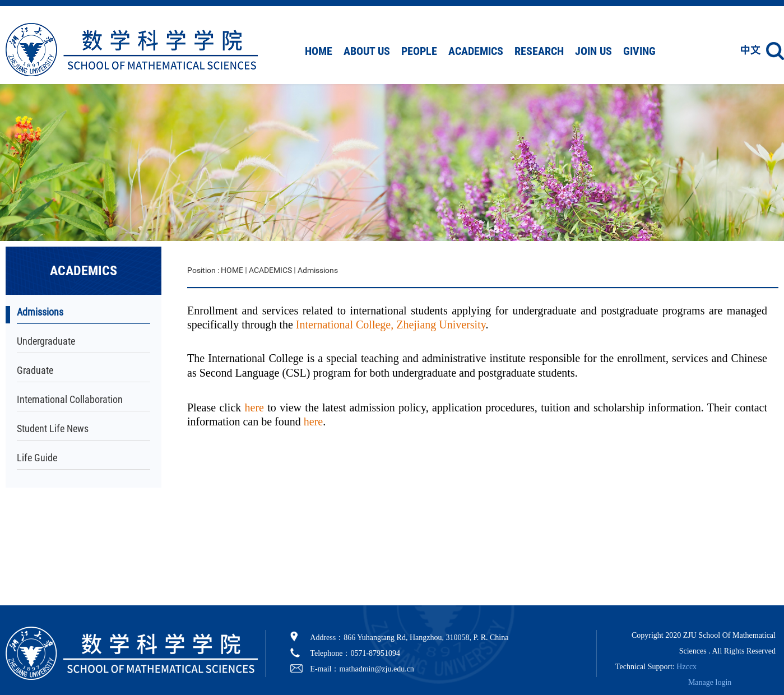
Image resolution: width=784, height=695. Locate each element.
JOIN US (593, 51)
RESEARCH (539, 51)
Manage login (710, 682)
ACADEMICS (476, 51)
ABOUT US (367, 51)
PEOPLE (419, 51)
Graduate (35, 370)
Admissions (40, 312)
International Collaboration (70, 399)
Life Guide (37, 458)
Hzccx (686, 667)
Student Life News (53, 428)
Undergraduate (46, 341)
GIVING (639, 51)
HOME (319, 51)
